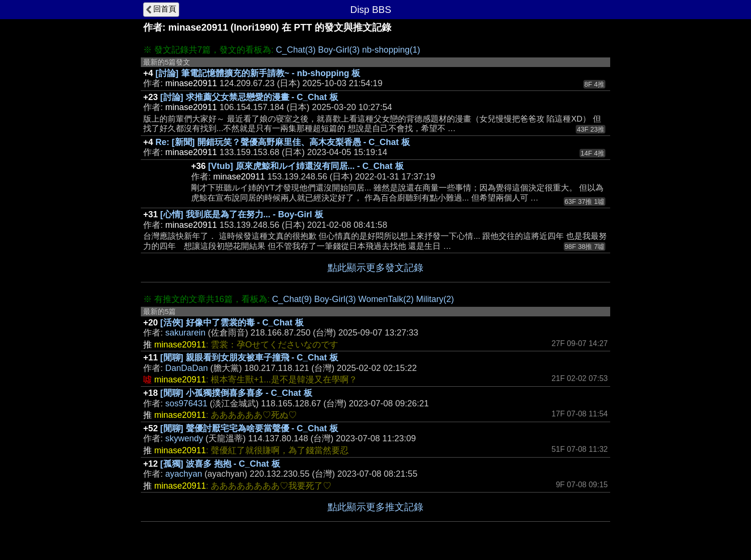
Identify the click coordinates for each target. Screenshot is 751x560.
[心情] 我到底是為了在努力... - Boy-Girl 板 (242, 214)
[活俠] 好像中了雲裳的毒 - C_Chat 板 (232, 323)
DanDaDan (187, 368)
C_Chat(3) (296, 50)
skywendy (184, 438)
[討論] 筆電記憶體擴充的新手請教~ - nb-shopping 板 (258, 73)
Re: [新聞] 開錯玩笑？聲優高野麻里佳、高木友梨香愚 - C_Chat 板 (283, 142)
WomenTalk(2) (386, 299)
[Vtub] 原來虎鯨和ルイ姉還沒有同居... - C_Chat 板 (306, 166)
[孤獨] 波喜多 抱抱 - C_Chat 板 (220, 464)
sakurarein (185, 333)
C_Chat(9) (292, 299)
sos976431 (186, 403)
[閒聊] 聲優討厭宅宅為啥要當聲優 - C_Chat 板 (249, 428)
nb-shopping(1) (391, 50)
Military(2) (435, 299)
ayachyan (184, 474)
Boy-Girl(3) (339, 50)
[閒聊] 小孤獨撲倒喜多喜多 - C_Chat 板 (236, 393)
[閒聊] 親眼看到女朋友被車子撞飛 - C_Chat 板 (249, 358)
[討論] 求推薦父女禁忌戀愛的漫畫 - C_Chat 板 (249, 97)
